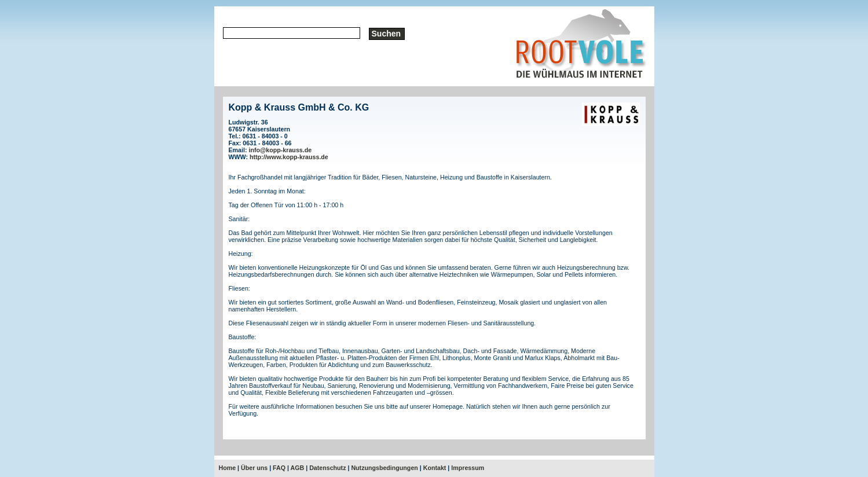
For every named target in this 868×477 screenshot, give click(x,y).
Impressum (468, 468)
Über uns (254, 468)
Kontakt (435, 468)
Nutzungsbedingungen (384, 468)
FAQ (279, 468)
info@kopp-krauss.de (280, 150)
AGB (298, 468)
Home (228, 468)
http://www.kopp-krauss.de (289, 157)
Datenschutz (327, 468)
